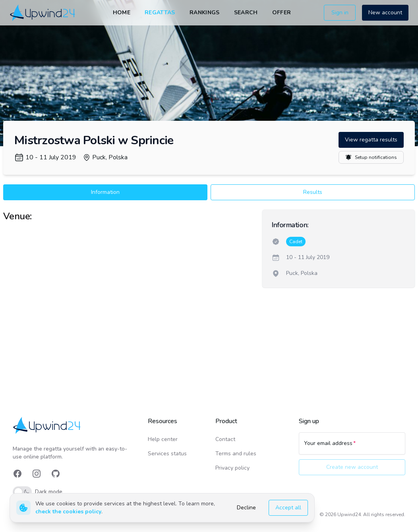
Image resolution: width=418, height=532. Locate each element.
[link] (43, 13)
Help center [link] (163, 439)
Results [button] (313, 192)
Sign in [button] (340, 13)
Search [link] (246, 13)
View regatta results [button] (371, 140)
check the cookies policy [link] (68, 512)
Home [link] (122, 13)
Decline (246, 508)
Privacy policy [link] (232, 468)
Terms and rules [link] (236, 454)
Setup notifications (371, 157)
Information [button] (105, 192)
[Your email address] (352, 447)
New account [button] (385, 13)
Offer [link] (282, 13)
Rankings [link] (205, 13)
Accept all (288, 508)
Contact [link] (225, 439)
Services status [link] (167, 454)
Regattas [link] (160, 13)
